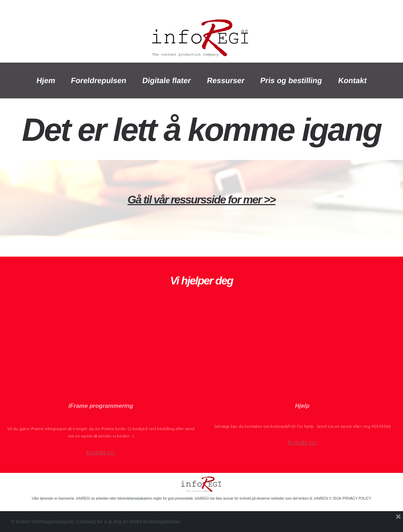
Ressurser (226, 80)
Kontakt (352, 80)
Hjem (46, 80)
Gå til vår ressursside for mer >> (202, 200)
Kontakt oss (101, 469)
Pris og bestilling (291, 80)
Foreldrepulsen (99, 80)
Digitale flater (167, 80)
